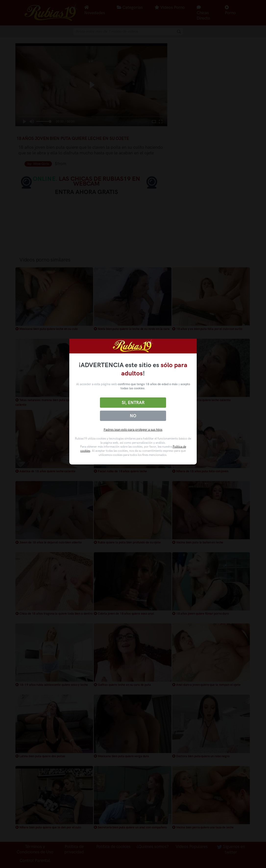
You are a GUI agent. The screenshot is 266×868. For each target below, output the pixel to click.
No (133, 416)
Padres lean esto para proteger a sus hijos (133, 430)
